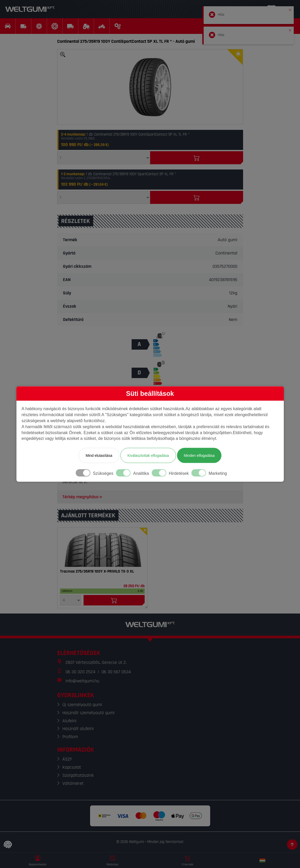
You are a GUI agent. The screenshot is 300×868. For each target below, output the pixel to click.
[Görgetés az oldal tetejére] (292, 845)
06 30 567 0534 (116, 672)
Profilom (70, 737)
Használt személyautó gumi (89, 713)
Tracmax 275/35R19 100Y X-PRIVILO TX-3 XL (97, 572)
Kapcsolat (72, 767)
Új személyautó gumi (82, 705)
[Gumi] (102, 547)
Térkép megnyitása (83, 497)
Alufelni (69, 721)
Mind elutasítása (99, 456)
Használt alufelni (78, 729)
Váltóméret (73, 783)
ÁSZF (67, 759)
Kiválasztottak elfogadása (148, 456)
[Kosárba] (197, 158)
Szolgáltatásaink (78, 775)
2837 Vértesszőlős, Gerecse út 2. (96, 662)
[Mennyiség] (104, 158)
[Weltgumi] (30, 9)
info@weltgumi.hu (82, 681)
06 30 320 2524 (80, 672)
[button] (290, 9)
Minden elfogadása (199, 456)
